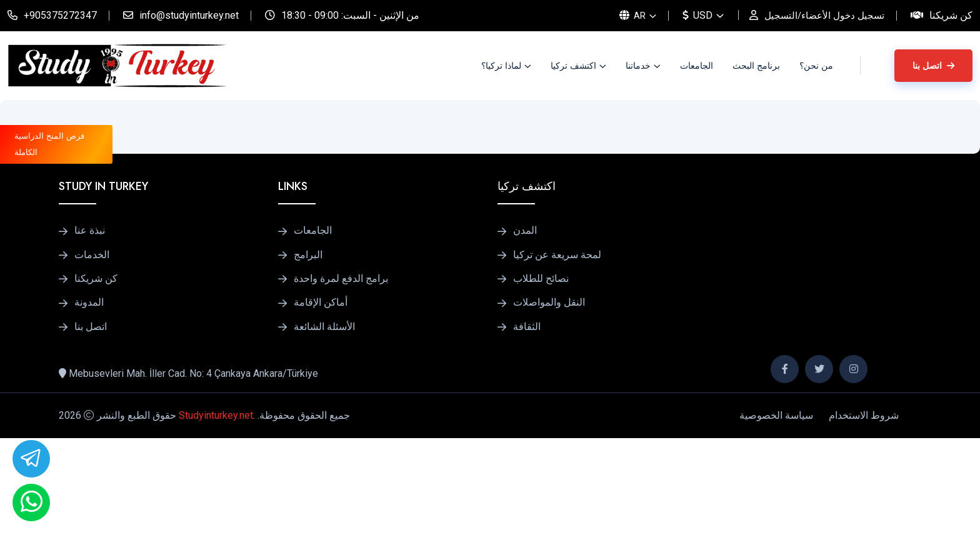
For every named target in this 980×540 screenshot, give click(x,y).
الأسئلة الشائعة (324, 429)
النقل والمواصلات (549, 403)
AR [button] (625, 15)
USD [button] (691, 15)
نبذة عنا (90, 324)
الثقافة (527, 429)
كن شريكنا (951, 15)
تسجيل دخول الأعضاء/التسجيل (821, 15)
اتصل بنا (933, 66)
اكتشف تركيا (573, 66)
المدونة (89, 403)
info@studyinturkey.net (189, 15)
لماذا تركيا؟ (501, 66)
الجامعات (697, 66)
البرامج (308, 351)
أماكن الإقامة (321, 403)
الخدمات (92, 351)
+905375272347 (60, 15)
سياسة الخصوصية (776, 517)
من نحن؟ (816, 66)
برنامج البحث (756, 66)
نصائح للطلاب (541, 377)
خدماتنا (638, 66)
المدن (525, 324)
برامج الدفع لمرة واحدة (341, 377)
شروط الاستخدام (864, 517)
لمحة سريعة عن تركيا (557, 351)
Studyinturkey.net (216, 517)
